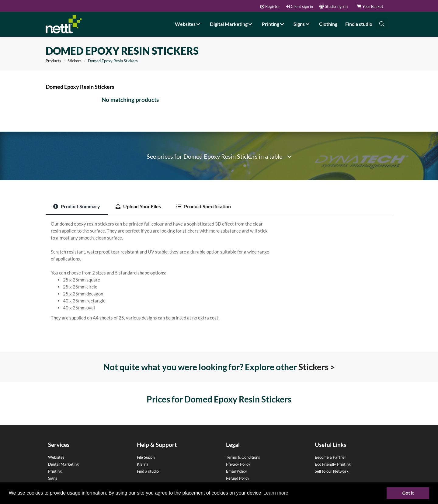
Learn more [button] (276, 493)
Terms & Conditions (243, 457)
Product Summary (77, 206)
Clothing (328, 24)
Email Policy (236, 471)
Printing (274, 24)
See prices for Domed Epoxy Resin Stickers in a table (219, 156)
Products (53, 61)
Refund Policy (238, 478)
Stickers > (317, 367)
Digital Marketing (232, 24)
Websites (188, 24)
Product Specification (204, 206)
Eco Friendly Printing (333, 464)
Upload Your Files (138, 206)
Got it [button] (408, 493)
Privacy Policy (238, 464)
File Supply (146, 457)
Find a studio (359, 24)
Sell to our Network (332, 471)
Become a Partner (330, 457)
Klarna (143, 464)
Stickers (75, 61)
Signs (302, 24)
